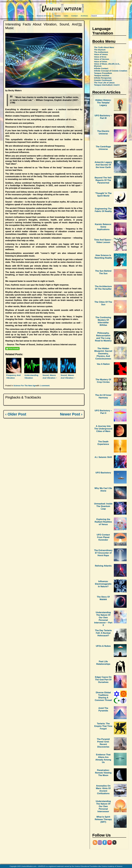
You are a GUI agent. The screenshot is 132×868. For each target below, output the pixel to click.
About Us (30, 16)
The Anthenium (101, 52)
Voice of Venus (101, 54)
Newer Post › (71, 414)
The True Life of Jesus (104, 83)
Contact (74, 16)
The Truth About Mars (104, 47)
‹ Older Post (16, 414)
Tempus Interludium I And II (107, 85)
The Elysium (100, 50)
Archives (84, 16)
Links (66, 16)
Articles (58, 16)
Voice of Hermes (102, 59)
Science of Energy (44, 16)
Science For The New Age (25, 386)
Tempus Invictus (102, 75)
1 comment (45, 386)
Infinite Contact (101, 68)
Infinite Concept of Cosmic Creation (110, 71)
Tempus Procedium (103, 73)
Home (21, 16)
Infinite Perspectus (103, 78)
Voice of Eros (100, 57)
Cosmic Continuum (103, 80)
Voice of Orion (101, 62)
